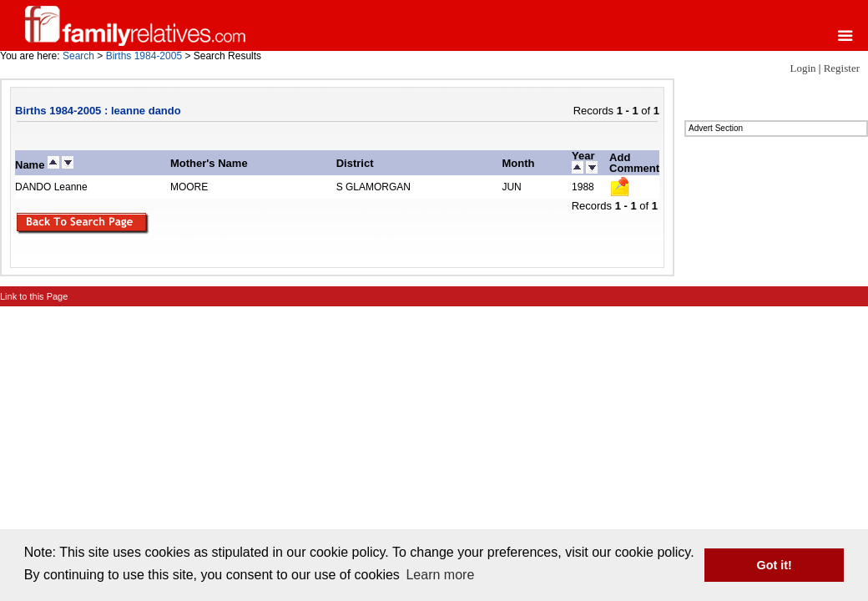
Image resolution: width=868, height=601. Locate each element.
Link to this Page (34, 296)
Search (78, 56)
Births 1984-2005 (144, 56)
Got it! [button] (775, 565)
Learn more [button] (440, 575)
